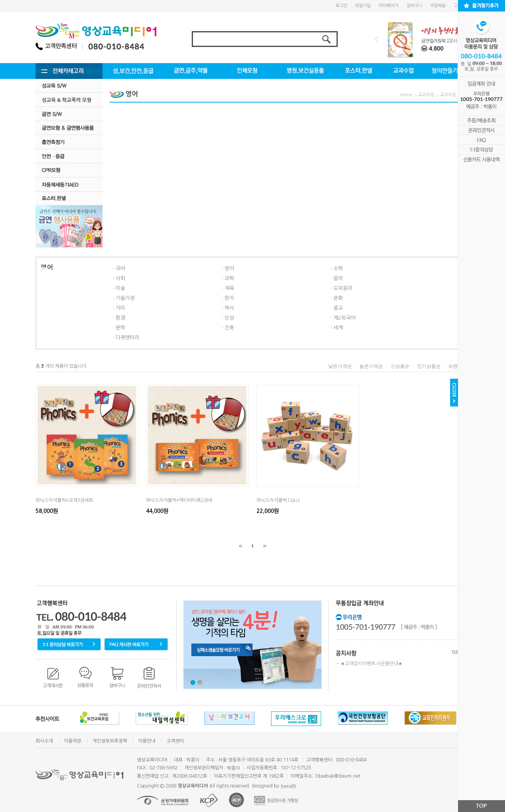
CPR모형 (69, 170)
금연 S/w (69, 114)
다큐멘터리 (127, 338)
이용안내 (147, 741)
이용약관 (73, 741)
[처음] (241, 546)
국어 (120, 268)
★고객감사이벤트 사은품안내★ (371, 664)
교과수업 (426, 95)
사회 (120, 278)
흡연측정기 (69, 142)
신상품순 (400, 366)
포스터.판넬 (69, 198)
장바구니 (414, 6)
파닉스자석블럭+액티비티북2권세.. (181, 500)
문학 (120, 328)
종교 (338, 308)
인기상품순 (429, 366)
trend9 (288, 786)
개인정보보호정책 (110, 741)
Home (406, 95)
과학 (229, 278)
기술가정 (125, 298)
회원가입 (363, 6)
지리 (120, 308)
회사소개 (44, 741)
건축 (229, 328)
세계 (338, 328)
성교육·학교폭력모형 (69, 100)
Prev (377, 39)
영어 (229, 268)
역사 (229, 308)
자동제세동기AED (69, 184)
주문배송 (438, 6)
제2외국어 (344, 318)
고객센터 (175, 741)
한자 (229, 298)
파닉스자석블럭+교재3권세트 (64, 500)
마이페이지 (389, 6)
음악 (338, 278)
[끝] (265, 546)
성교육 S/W (69, 85)
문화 (338, 298)
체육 (229, 288)
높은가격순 (371, 366)
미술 (120, 288)
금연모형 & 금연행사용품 (69, 128)
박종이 (233, 768)
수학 (338, 268)
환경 (120, 318)
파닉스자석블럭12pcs (278, 500)
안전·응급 (69, 156)
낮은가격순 (340, 366)
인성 (229, 318)
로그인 (341, 6)
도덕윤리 (343, 288)
